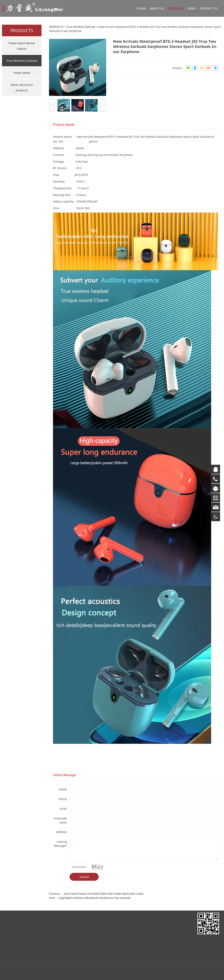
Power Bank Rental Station (22, 46)
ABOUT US (157, 8)
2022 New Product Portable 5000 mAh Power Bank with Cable (104, 894)
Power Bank (22, 73)
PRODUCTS (176, 8)
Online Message (64, 775)
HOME (141, 8)
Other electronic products (22, 87)
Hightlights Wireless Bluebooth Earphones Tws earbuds (95, 898)
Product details (64, 125)
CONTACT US (209, 8)
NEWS (192, 8)
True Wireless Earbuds (22, 61)
